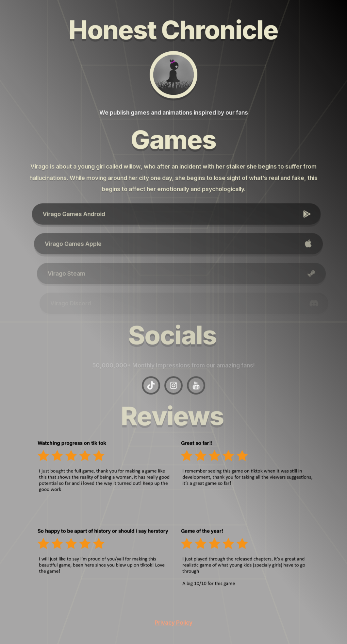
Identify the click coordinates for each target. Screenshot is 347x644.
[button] (179, 214)
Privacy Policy (173, 622)
